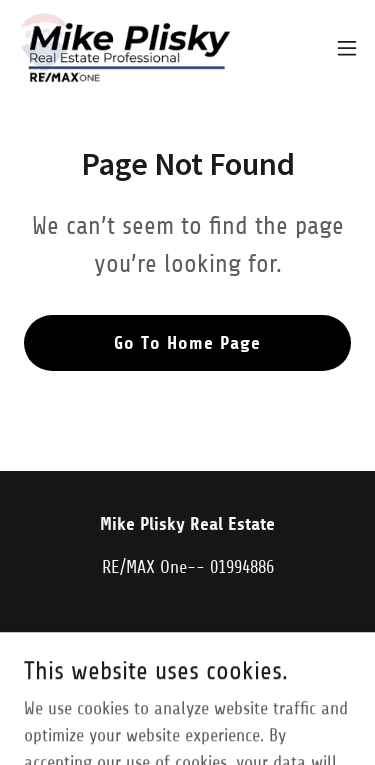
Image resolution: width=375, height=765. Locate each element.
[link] (124, 48)
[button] (347, 48)
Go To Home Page (187, 343)
